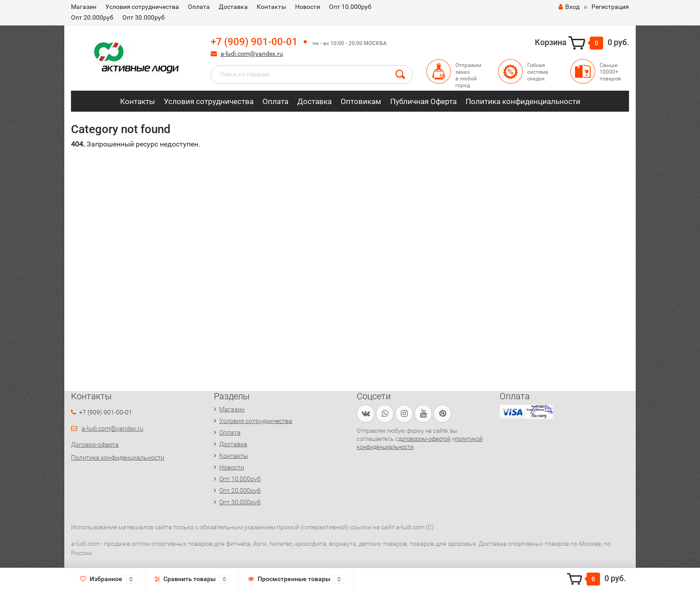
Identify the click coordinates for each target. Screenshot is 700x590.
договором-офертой (424, 439)
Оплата (199, 7)
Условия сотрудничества (142, 7)
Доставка (233, 7)
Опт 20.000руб (92, 17)
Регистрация (610, 7)
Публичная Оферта (423, 101)
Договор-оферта (95, 444)
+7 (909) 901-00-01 (254, 42)
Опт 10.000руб (350, 7)
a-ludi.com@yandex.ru (252, 54)
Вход (569, 7)
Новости (308, 7)
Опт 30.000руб (144, 17)
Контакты (271, 7)
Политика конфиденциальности (523, 101)
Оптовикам (361, 101)
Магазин (84, 7)
